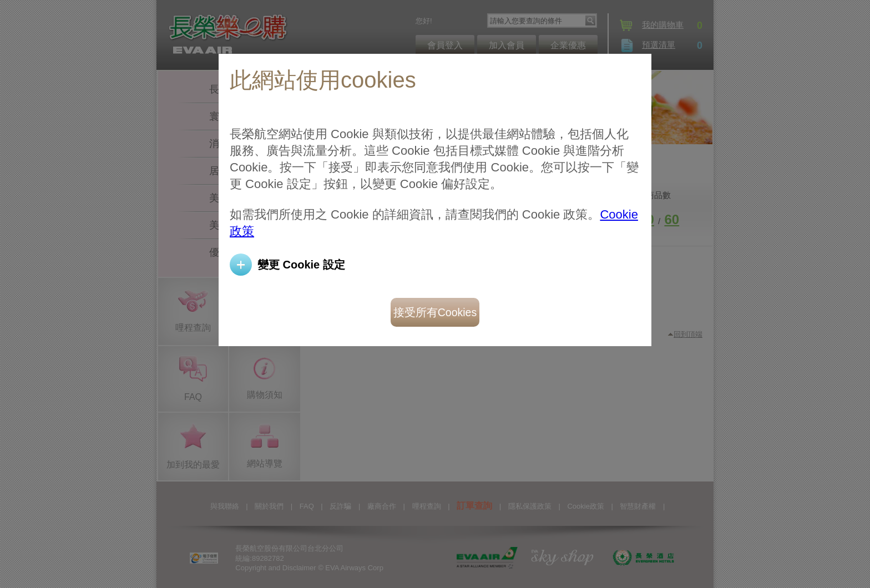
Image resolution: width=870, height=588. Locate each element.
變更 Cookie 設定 (301, 265)
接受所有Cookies (435, 312)
